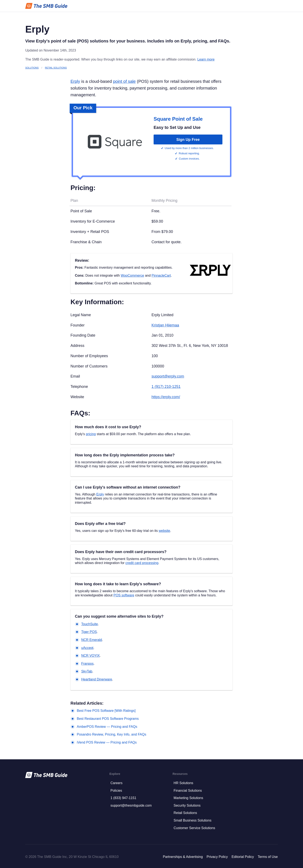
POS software (124, 595)
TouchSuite (90, 624)
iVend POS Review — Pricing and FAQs (107, 742)
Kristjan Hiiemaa (165, 325)
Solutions (32, 68)
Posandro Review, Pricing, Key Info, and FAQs (112, 734)
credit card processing (142, 563)
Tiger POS (89, 632)
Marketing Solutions (188, 798)
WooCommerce (132, 275)
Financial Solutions (188, 791)
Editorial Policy (243, 857)
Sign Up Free (188, 140)
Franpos (87, 664)
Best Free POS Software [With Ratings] (106, 711)
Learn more (206, 59)
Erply (75, 81)
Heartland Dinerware (97, 679)
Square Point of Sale (178, 119)
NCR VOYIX (90, 656)
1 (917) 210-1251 (166, 387)
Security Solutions (187, 805)
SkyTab (87, 671)
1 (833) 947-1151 (123, 798)
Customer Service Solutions (194, 828)
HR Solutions (183, 783)
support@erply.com (168, 376)
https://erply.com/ (166, 397)
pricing (91, 434)
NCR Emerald (92, 640)
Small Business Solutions (193, 820)
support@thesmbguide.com (131, 805)
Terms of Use (268, 857)
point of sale (124, 81)
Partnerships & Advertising (183, 857)
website (164, 531)
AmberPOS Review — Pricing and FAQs (107, 727)
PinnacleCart (161, 275)
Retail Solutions (56, 68)
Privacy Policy (217, 857)
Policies (116, 791)
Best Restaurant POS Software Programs (108, 719)
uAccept (87, 648)
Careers (116, 783)
